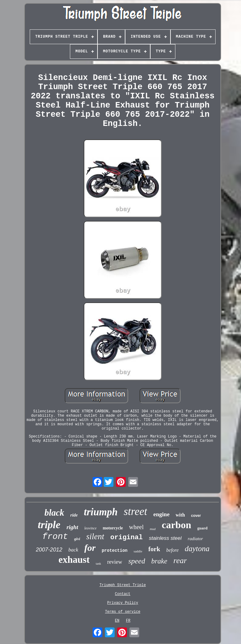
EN (117, 621)
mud (153, 529)
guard (202, 528)
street (136, 511)
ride (74, 515)
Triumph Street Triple (122, 585)
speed (137, 561)
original (127, 538)
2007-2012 (49, 550)
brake (159, 561)
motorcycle (113, 528)
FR (128, 621)
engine (161, 514)
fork (154, 549)
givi (77, 539)
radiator (195, 539)
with (180, 515)
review (115, 562)
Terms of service (122, 612)
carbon (176, 525)
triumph (101, 512)
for (90, 548)
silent (95, 536)
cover (196, 516)
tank (98, 564)
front (55, 537)
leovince (90, 528)
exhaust (74, 560)
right (72, 527)
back (73, 550)
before (172, 550)
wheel (136, 527)
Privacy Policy (123, 603)
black (54, 513)
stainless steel (165, 538)
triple (49, 525)
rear (180, 561)
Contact (123, 594)
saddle (138, 551)
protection (115, 551)
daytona (197, 549)
